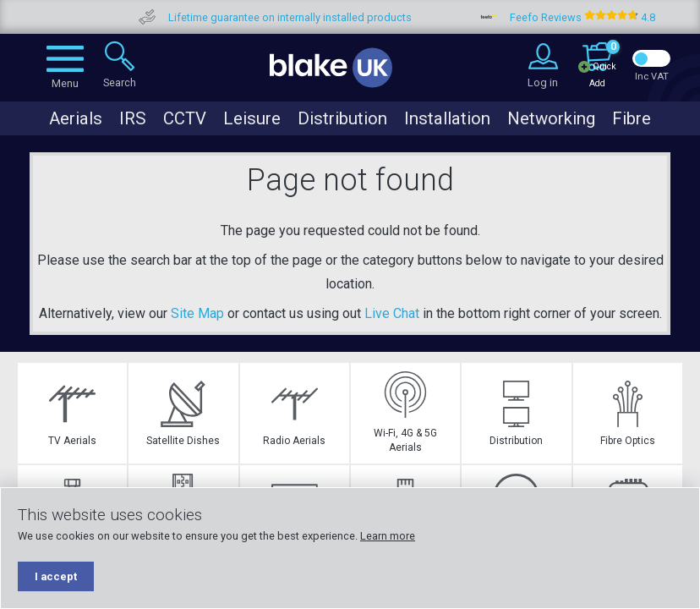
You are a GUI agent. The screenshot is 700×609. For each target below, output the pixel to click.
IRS (133, 118)
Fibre (632, 118)
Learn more (388, 536)
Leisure (252, 118)
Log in (543, 82)
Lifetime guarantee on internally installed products (315, 17)
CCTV (185, 118)
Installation (447, 118)
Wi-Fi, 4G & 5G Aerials (405, 412)
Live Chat (392, 313)
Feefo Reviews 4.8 (608, 17)
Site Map (197, 313)
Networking (551, 118)
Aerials (76, 118)
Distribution (342, 118)
